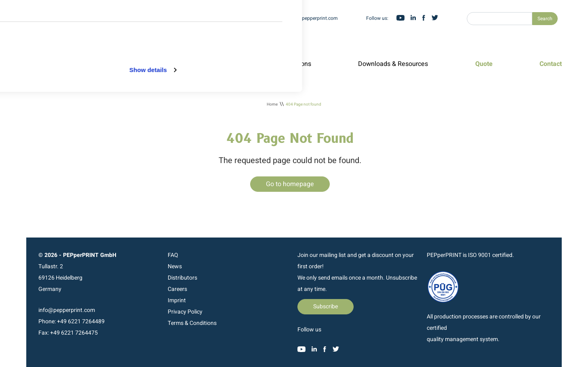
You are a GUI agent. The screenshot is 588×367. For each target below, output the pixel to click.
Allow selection (261, 46)
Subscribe (326, 307)
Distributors (182, 278)
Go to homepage (290, 184)
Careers (177, 289)
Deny (262, 66)
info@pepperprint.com (313, 18)
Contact (551, 64)
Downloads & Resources (393, 64)
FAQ (173, 255)
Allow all (261, 26)
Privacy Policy (185, 312)
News (175, 266)
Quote (484, 64)
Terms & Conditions (192, 323)
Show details (148, 145)
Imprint (177, 300)
